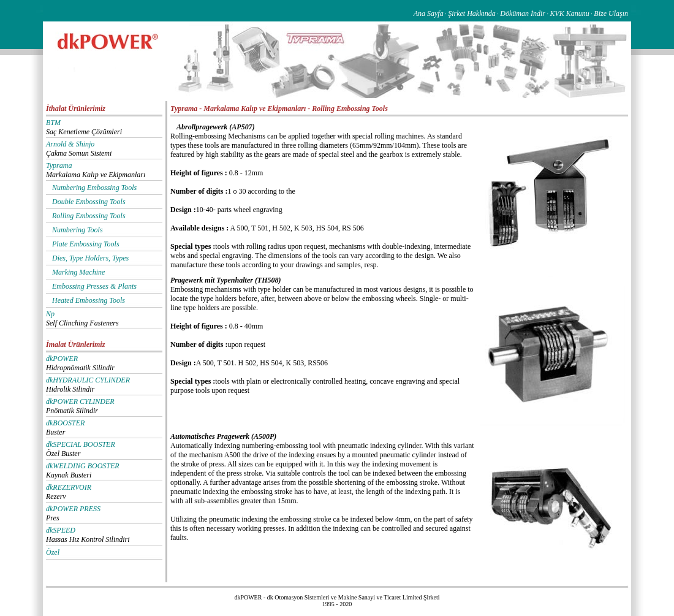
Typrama (59, 165)
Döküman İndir (523, 13)
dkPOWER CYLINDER (80, 401)
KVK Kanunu (569, 13)
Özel (53, 552)
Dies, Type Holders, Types (90, 258)
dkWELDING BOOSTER (83, 466)
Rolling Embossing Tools (89, 216)
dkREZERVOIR (69, 487)
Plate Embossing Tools (86, 244)
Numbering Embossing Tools (94, 188)
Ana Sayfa (429, 13)
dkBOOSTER (65, 423)
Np (50, 314)
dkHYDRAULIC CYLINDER (88, 380)
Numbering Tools (78, 230)
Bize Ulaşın (611, 13)
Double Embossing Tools (89, 202)
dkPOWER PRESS (73, 509)
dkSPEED (61, 530)
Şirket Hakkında (472, 13)
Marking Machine (78, 272)
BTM (53, 123)
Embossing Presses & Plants (94, 286)
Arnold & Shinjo (70, 144)
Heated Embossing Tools (89, 300)
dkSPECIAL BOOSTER (81, 444)
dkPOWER (62, 359)
